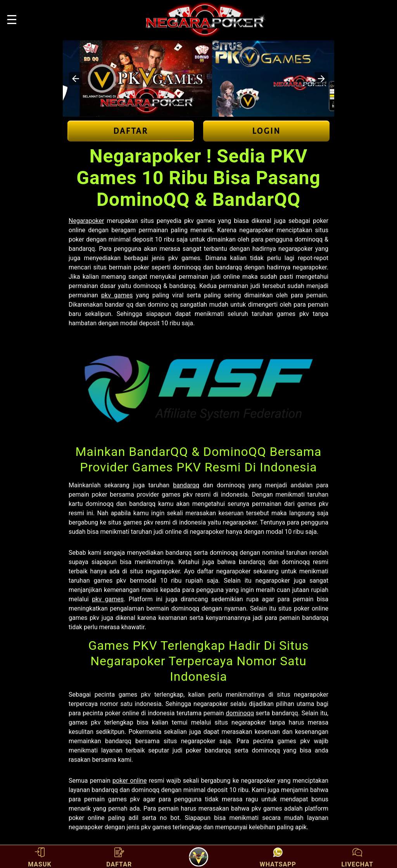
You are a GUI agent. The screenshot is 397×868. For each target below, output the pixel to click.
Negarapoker (86, 221)
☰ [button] (12, 20)
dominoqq (240, 713)
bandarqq (186, 485)
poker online (129, 781)
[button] (76, 79)
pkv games (117, 295)
